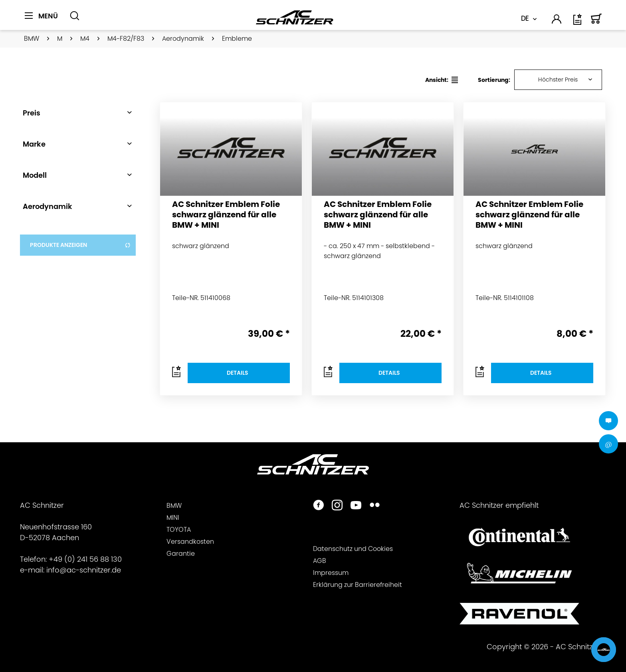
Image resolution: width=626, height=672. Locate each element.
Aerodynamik (48, 206)
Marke (34, 144)
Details (238, 373)
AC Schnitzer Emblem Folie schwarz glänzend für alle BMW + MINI (226, 215)
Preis (32, 113)
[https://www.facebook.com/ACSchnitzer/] (318, 506)
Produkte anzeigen (80, 245)
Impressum (331, 573)
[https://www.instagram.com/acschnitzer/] (337, 506)
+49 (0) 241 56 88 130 (85, 559)
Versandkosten (190, 542)
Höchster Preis (558, 80)
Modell (35, 175)
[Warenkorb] (596, 22)
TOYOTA (179, 530)
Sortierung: (494, 80)
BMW (174, 506)
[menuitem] (44, 20)
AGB (320, 561)
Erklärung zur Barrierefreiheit (358, 585)
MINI (173, 518)
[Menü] (41, 16)
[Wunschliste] (578, 22)
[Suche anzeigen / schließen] (75, 16)
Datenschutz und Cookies (353, 549)
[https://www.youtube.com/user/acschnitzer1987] (356, 506)
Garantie (181, 554)
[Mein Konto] (557, 20)
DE (525, 19)
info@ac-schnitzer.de (84, 570)
